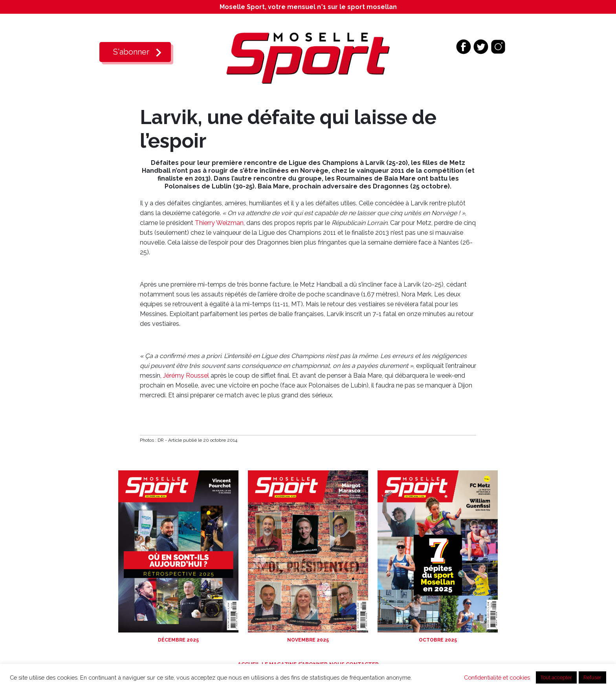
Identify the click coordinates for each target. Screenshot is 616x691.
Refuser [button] (592, 677)
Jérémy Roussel (187, 376)
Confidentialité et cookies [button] (497, 677)
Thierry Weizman (219, 223)
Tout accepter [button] (556, 677)
